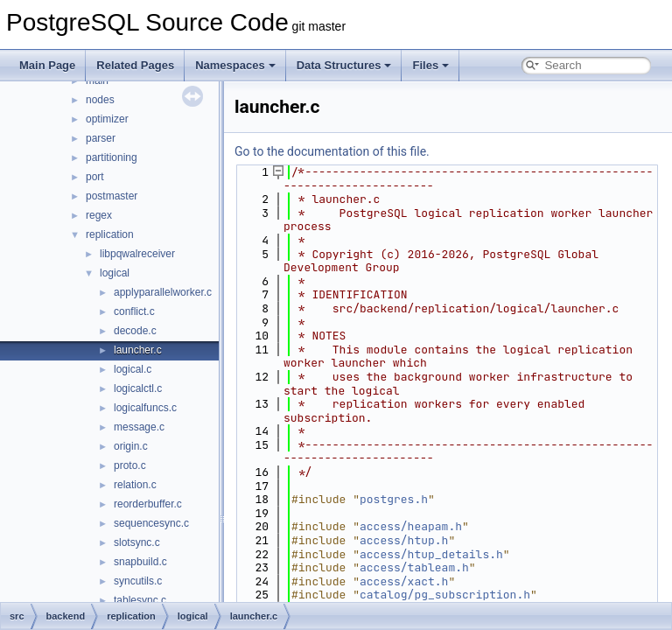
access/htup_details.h (431, 554)
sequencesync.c (151, 523)
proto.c (130, 465)
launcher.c (138, 350)
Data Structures (344, 65)
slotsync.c (137, 542)
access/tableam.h (414, 567)
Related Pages (135, 65)
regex (99, 215)
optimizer (107, 119)
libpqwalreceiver (137, 254)
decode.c (135, 331)
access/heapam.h (411, 526)
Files (430, 65)
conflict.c (134, 311)
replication (110, 234)
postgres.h (394, 499)
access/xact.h (404, 581)
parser (101, 138)
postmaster (112, 196)
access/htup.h (404, 540)
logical (115, 273)
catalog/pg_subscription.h (445, 595)
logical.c (133, 369)
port (95, 177)
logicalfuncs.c (145, 408)
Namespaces (235, 65)
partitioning (112, 157)
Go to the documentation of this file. (332, 151)
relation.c (135, 485)
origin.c (131, 446)
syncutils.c (138, 581)
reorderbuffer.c (148, 504)
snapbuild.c (140, 562)
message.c (139, 427)
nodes (100, 100)
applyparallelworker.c (163, 292)
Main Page (47, 65)
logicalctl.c (138, 388)
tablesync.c (140, 600)
